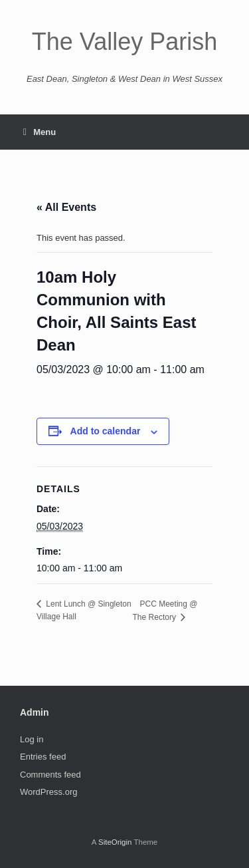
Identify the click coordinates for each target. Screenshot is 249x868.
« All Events (66, 207)
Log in (32, 739)
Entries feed (43, 757)
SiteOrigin (115, 842)
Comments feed (50, 775)
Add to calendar (106, 431)
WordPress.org (48, 792)
